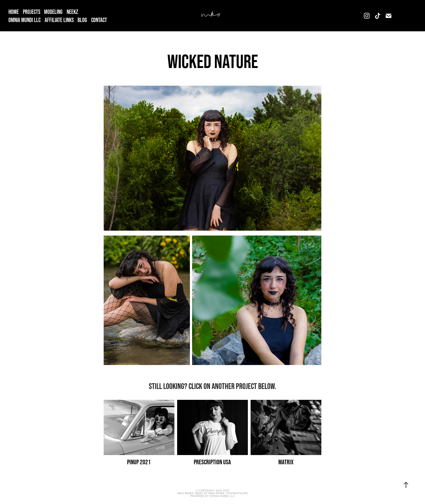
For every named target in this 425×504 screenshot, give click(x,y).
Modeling (53, 12)
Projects (32, 12)
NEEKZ (72, 12)
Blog (82, 20)
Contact (99, 20)
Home (14, 12)
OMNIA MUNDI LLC (24, 20)
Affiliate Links (59, 20)
